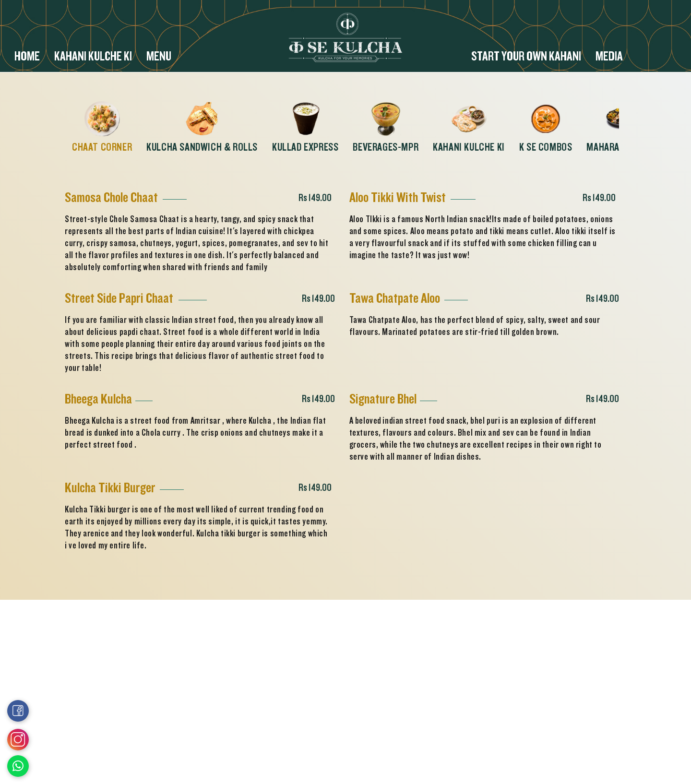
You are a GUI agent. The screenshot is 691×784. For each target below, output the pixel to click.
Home (27, 57)
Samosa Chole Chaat (111, 197)
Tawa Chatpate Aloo (395, 298)
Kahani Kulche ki (93, 57)
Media (609, 57)
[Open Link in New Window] (18, 766)
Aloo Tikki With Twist (398, 197)
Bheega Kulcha (98, 399)
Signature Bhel (383, 399)
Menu (159, 57)
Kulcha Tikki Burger (110, 488)
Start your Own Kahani (526, 57)
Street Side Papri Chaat (119, 298)
